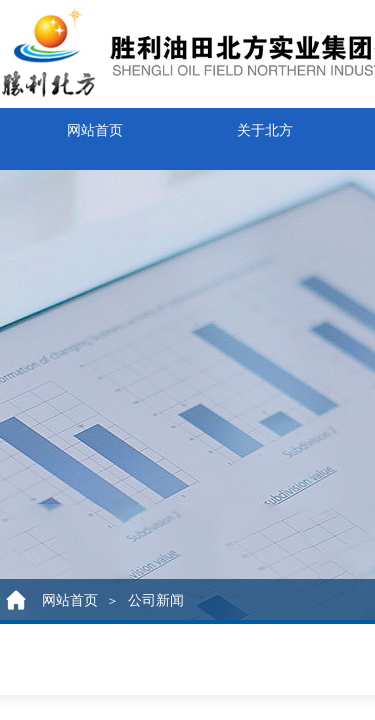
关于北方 (265, 126)
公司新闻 (156, 600)
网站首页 (95, 126)
